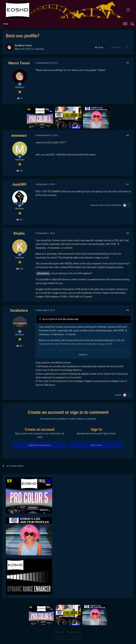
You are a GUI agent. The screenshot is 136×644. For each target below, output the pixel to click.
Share (99, 47)
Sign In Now (96, 445)
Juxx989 (19, 184)
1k (20, 98)
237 (20, 220)
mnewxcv (19, 135)
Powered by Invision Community (68, 639)
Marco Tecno (25, 45)
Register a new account (40, 445)
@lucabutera (43, 273)
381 (20, 346)
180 (20, 171)
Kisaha (118, 205)
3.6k (20, 269)
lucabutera (19, 310)
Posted (47, 63)
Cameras (39, 49)
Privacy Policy (74, 632)
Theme (59, 632)
